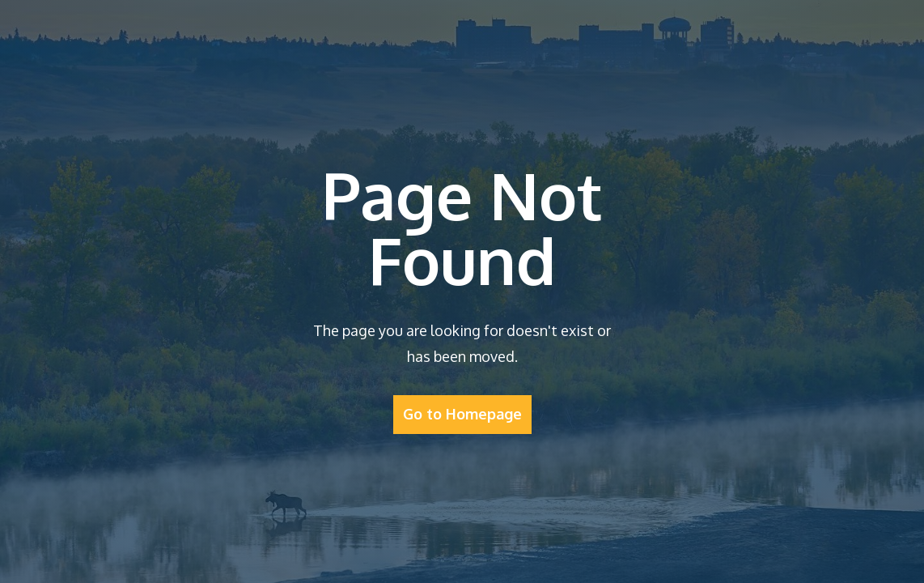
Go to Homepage (462, 414)
